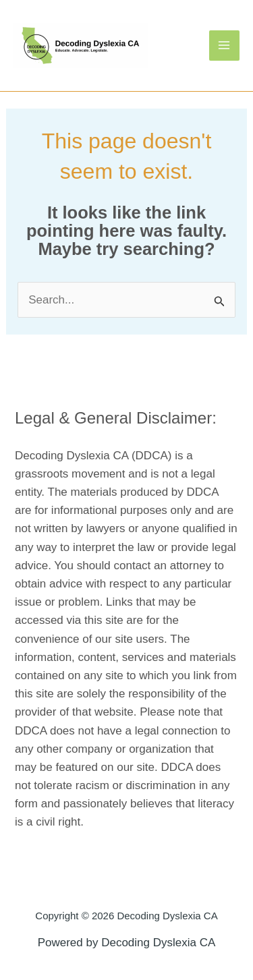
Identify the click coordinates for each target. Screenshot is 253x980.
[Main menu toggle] (225, 46)
